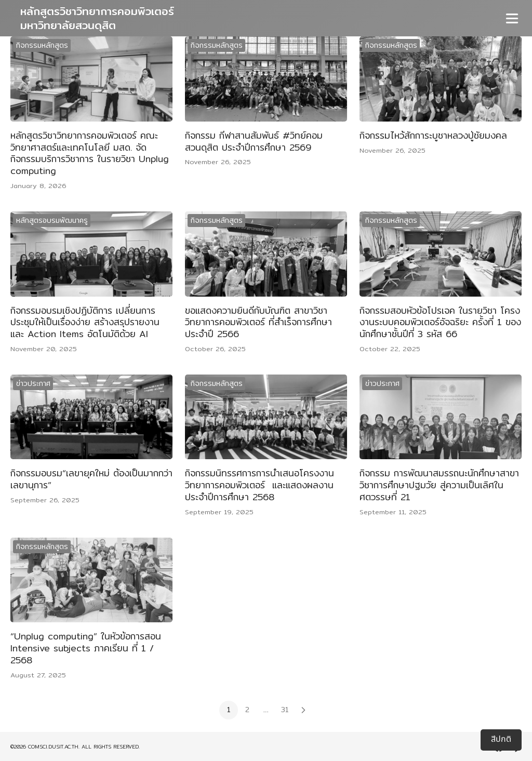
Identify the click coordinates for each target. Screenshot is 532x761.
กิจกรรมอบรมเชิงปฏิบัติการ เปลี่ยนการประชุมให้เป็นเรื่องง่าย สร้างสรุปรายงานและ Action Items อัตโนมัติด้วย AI (85, 322)
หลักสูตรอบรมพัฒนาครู (52, 220)
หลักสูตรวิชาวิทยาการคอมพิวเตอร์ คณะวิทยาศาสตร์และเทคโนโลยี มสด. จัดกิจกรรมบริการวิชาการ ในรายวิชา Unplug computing (90, 153)
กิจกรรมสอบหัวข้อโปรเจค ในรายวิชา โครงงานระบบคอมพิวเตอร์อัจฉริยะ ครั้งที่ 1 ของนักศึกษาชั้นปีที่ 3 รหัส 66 (440, 322)
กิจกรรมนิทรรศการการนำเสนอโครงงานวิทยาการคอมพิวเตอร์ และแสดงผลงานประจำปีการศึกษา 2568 (260, 485)
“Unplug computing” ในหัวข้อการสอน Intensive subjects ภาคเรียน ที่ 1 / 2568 (86, 648)
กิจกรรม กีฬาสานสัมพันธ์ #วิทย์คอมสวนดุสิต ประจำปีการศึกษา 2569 (254, 141)
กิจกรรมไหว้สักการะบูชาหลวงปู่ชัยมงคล (433, 135)
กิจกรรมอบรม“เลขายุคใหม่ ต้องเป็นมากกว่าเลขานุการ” (91, 479)
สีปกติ (501, 739)
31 (285, 710)
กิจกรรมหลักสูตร (42, 45)
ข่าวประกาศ (33, 383)
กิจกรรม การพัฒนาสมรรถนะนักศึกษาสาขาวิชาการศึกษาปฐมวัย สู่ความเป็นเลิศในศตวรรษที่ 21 (439, 485)
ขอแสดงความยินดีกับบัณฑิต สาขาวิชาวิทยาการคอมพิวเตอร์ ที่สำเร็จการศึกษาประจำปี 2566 (258, 322)
